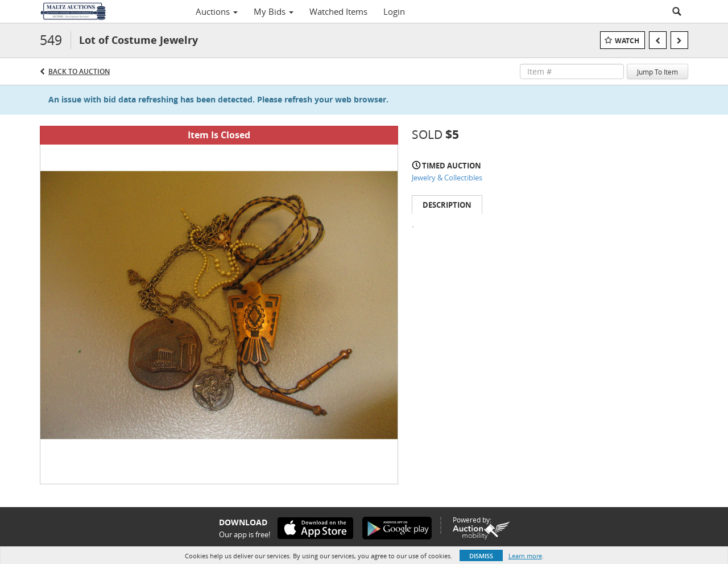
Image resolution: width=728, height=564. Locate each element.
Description (447, 205)
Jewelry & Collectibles (447, 178)
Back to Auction (79, 71)
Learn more (525, 556)
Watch (627, 41)
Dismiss (481, 556)
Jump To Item (657, 72)
